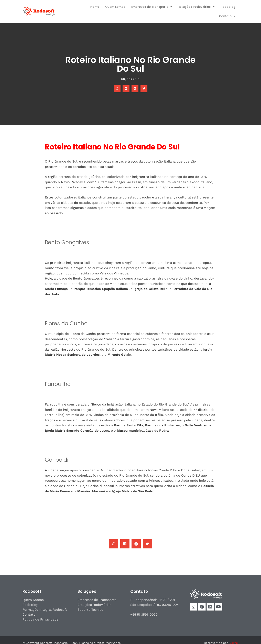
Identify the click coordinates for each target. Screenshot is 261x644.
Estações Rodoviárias (196, 7)
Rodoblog (228, 7)
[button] (117, 89)
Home (95, 7)
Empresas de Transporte (152, 7)
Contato (227, 16)
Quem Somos (115, 7)
